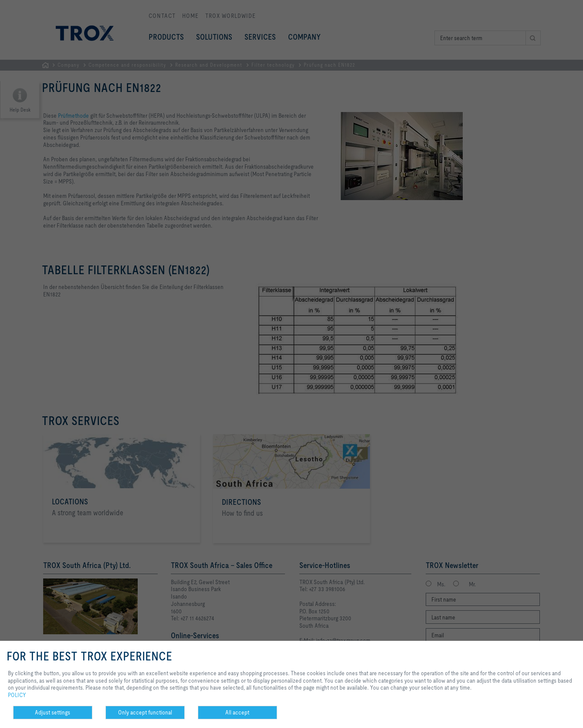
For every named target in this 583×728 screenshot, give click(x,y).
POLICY (17, 695)
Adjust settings (53, 712)
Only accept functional (145, 712)
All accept (237, 712)
